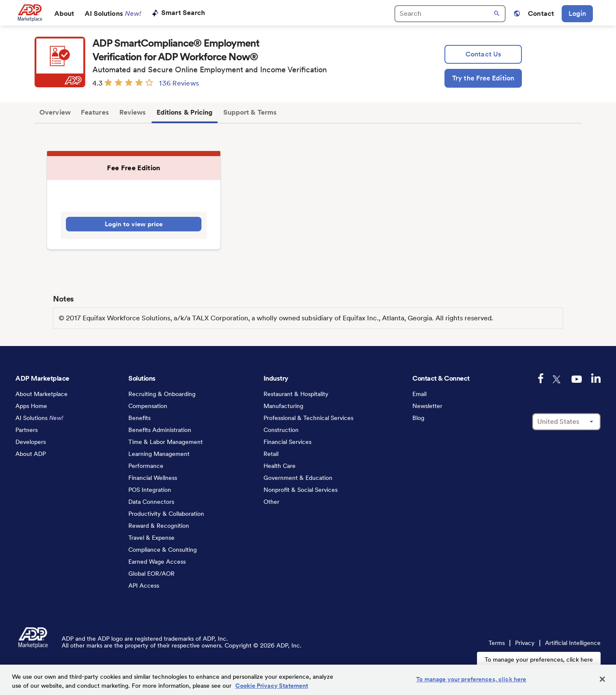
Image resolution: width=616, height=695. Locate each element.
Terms (497, 643)
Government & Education (298, 478)
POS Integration (150, 490)
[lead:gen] (483, 54)
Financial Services (287, 442)
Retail (271, 454)
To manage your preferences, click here (539, 660)
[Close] (602, 679)
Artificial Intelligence (573, 643)
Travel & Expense (151, 538)
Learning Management (159, 454)
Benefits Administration (160, 430)
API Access (144, 586)
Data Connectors (151, 502)
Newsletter (427, 406)
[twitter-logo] (557, 379)
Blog (418, 418)
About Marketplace (41, 394)
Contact (541, 13)
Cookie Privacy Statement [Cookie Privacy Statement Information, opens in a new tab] (272, 686)
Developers (31, 442)
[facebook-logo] (541, 378)
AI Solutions (113, 13)
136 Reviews (179, 83)
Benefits (139, 418)
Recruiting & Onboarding (162, 394)
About (64, 13)
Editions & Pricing (185, 112)
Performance (146, 466)
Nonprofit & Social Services (301, 490)
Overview (55, 112)
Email (419, 394)
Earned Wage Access (157, 562)
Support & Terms (250, 112)
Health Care (280, 466)
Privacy (525, 643)
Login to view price (134, 224)
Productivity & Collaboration (166, 514)
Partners (27, 430)
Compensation (148, 406)
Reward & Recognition (159, 526)
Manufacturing (283, 406)
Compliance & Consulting (163, 550)
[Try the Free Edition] (483, 78)
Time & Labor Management (166, 442)
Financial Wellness (153, 478)
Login (577, 13)
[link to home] (30, 13)
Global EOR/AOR (151, 574)
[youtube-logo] (577, 379)
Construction (281, 430)
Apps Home (31, 406)
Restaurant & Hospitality (296, 394)
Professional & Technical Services (308, 418)
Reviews (133, 112)
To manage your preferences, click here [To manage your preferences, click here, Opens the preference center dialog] (471, 679)
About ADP (31, 454)
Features (95, 112)
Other (271, 502)
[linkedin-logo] (596, 378)
